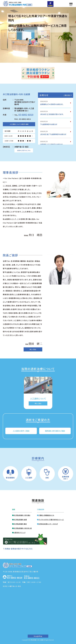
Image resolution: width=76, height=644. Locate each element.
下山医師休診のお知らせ (49, 124)
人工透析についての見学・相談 (19, 124)
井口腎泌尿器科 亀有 (20, 524)
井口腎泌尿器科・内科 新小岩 (23, 528)
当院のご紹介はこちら (24, 150)
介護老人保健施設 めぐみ (46, 515)
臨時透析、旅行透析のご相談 (55, 431)
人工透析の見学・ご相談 (21, 431)
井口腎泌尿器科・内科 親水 (22, 515)
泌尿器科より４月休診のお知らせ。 (52, 104)
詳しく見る (33, 349)
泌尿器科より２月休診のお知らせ (51, 144)
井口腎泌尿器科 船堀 (20, 520)
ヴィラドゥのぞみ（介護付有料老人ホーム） (51, 520)
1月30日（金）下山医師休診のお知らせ (53, 134)
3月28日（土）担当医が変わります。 (52, 114)
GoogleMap (38, 636)
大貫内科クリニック (19, 533)
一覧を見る (67, 95)
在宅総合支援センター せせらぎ (48, 524)
